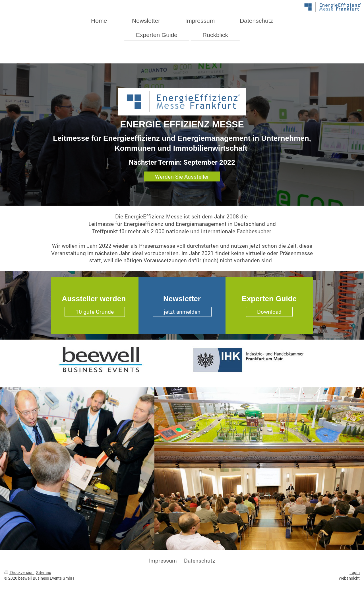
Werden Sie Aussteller (182, 176)
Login (355, 572)
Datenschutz (200, 560)
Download (269, 312)
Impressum (163, 560)
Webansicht (349, 578)
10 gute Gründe (95, 312)
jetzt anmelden (182, 312)
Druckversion (19, 572)
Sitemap (44, 572)
